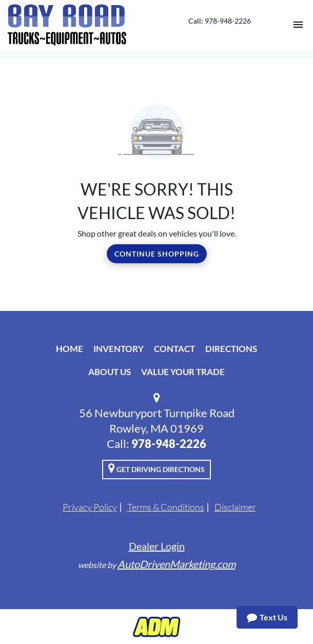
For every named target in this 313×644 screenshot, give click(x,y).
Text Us (267, 617)
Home (70, 349)
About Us (110, 372)
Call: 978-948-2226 (220, 21)
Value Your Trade (183, 372)
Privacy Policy (90, 507)
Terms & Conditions (166, 507)
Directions (231, 349)
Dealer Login (157, 546)
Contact (174, 349)
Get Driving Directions (156, 468)
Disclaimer (235, 507)
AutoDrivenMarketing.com (177, 564)
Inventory (119, 349)
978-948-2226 (169, 444)
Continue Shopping (157, 254)
